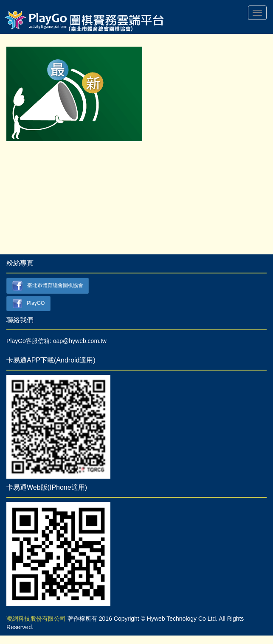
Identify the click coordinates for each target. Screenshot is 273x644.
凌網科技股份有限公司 (36, 619)
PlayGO (29, 304)
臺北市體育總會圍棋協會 (48, 286)
